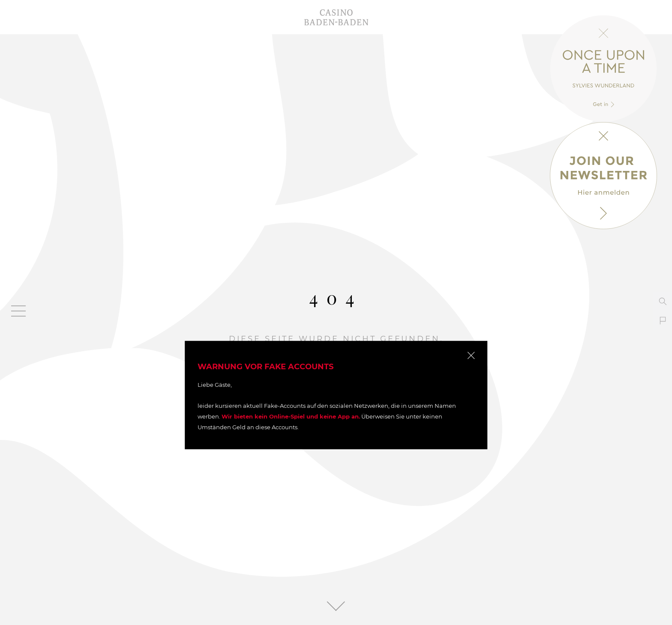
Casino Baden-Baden (336, 17)
